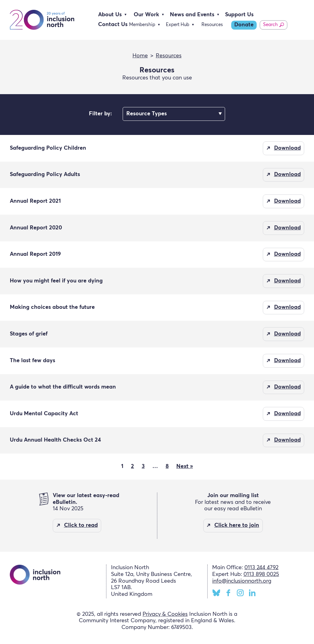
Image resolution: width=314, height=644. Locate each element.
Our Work (146, 15)
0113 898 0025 (261, 574)
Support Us (239, 15)
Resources (212, 25)
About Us (110, 15)
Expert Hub (178, 25)
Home (140, 56)
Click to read (81, 525)
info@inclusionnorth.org (242, 581)
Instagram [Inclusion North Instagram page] (240, 593)
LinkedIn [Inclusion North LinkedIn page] (252, 593)
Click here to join (237, 525)
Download (287, 148)
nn (174, 114)
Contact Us (113, 25)
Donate (244, 25)
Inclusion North (42, 20)
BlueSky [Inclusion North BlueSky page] (216, 593)
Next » (185, 466)
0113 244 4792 (261, 568)
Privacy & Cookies (165, 614)
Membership (142, 25)
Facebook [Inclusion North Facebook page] (228, 593)
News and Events (192, 15)
